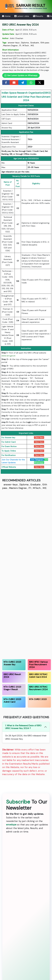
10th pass (45, 43)
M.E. (33, 45)
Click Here (39, 442)
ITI (20, 45)
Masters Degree (10, 45)
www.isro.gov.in (8, 356)
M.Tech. (26, 45)
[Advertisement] (26, 574)
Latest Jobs (22, 16)
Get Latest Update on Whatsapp (21, 75)
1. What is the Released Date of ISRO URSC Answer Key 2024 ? (23, 727)
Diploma (25, 43)
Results (38, 16)
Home (6, 16)
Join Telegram (37, 460)
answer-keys (14, 43)
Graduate (35, 43)
